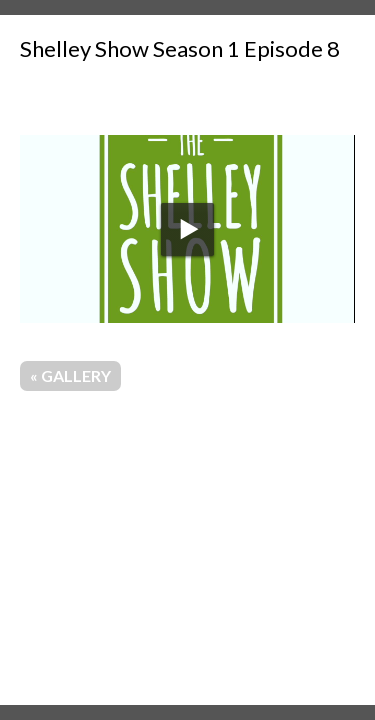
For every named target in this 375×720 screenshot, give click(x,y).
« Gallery (70, 375)
